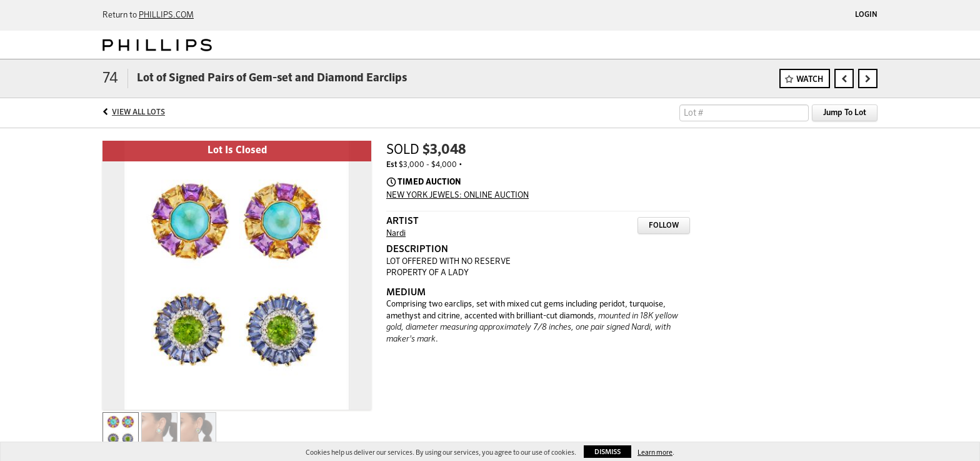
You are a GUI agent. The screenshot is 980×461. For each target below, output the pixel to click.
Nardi (396, 234)
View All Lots (138, 113)
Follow (664, 226)
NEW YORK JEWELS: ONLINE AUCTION (457, 195)
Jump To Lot (845, 113)
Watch (810, 80)
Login (866, 15)
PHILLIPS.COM (166, 15)
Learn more (655, 453)
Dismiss (607, 452)
